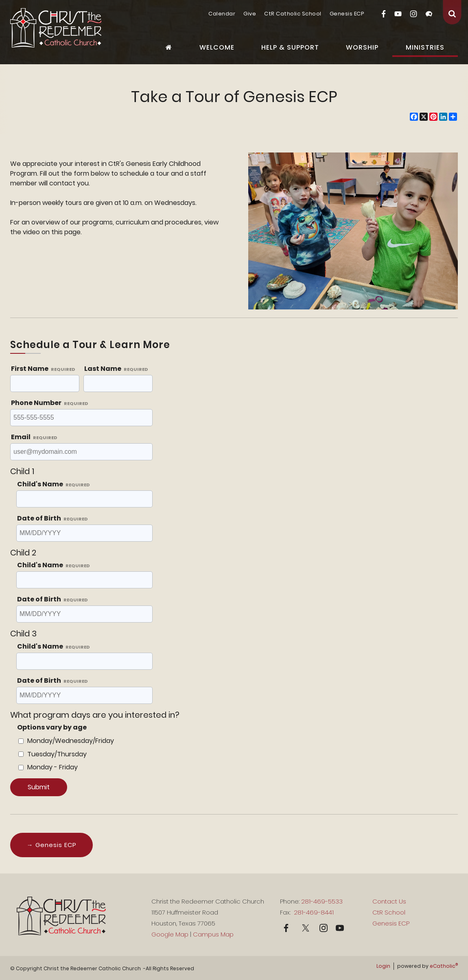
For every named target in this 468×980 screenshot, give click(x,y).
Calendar (222, 14)
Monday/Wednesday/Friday (71, 741)
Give (250, 14)
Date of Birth (52, 518)
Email (34, 437)
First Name (43, 369)
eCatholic (444, 966)
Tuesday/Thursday (57, 754)
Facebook (384, 14)
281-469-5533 (322, 901)
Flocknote (429, 14)
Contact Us (389, 901)
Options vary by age (52, 727)
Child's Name (54, 484)
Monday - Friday (52, 767)
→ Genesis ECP (52, 845)
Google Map (170, 934)
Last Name (116, 369)
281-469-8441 (313, 912)
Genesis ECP (347, 14)
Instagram (413, 14)
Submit (39, 787)
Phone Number (50, 403)
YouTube (398, 14)
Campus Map (213, 934)
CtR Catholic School (293, 14)
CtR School (389, 912)
